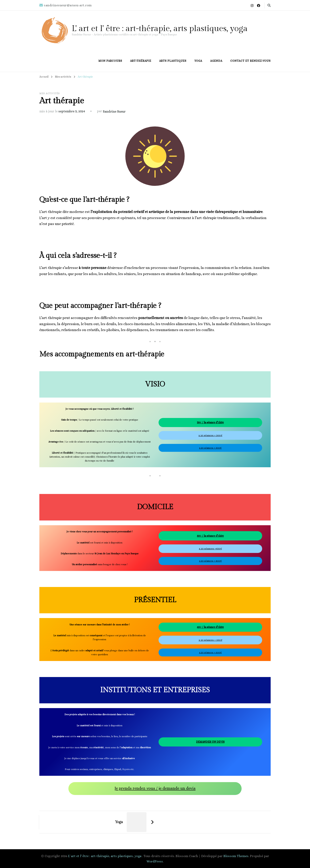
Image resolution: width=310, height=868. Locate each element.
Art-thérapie (141, 61)
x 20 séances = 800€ (210, 561)
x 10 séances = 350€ (210, 640)
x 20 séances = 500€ (210, 448)
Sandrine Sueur (114, 112)
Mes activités (50, 93)
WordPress (155, 861)
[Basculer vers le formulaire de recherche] (269, 5)
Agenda (216, 61)
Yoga (198, 61)
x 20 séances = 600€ (210, 652)
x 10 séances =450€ (210, 548)
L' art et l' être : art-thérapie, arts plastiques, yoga (160, 29)
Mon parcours (110, 61)
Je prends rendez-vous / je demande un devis (155, 788)
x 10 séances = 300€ (210, 435)
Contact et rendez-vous (250, 61)
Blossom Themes (236, 856)
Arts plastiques (173, 61)
